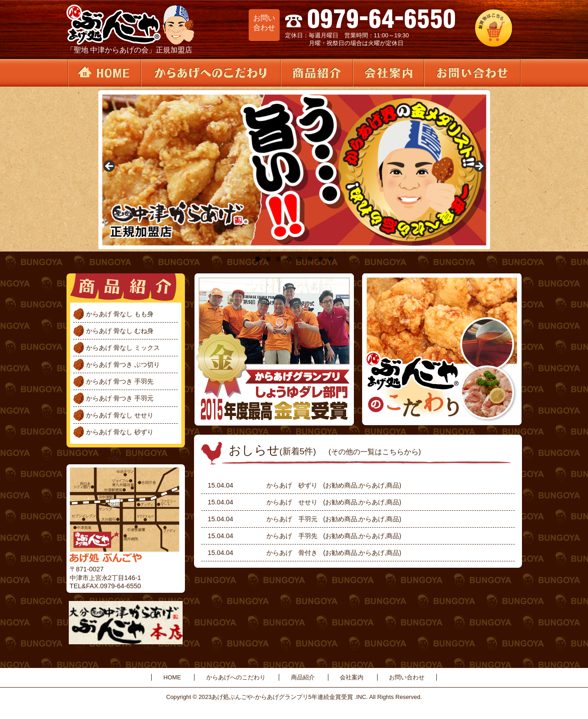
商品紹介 (316, 73)
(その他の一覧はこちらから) (375, 452)
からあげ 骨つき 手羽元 (120, 398)
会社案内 (388, 73)
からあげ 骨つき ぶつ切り (123, 365)
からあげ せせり (292, 502)
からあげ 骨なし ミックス (123, 348)
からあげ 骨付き (292, 553)
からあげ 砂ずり (292, 485)
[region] (294, 169)
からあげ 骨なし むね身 (120, 331)
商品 (393, 485)
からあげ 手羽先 (292, 536)
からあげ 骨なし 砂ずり (120, 432)
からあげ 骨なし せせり (120, 415)
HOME (104, 73)
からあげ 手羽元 (292, 519)
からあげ (372, 485)
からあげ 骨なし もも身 (120, 314)
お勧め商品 (341, 485)
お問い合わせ (472, 73)
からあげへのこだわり (210, 73)
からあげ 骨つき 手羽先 (120, 381)
